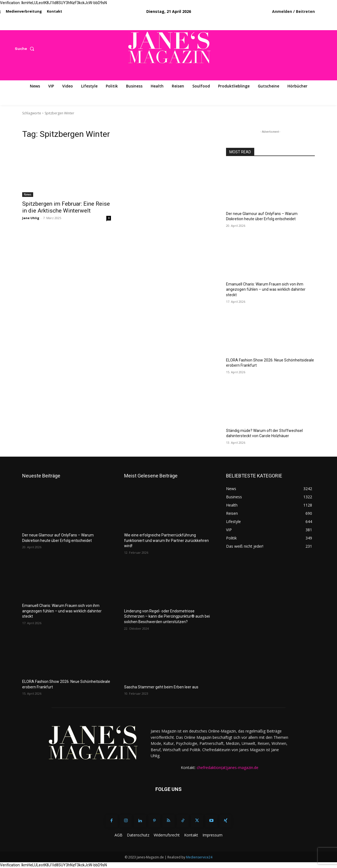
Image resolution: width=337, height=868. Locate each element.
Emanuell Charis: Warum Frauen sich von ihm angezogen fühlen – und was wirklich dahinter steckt (266, 289)
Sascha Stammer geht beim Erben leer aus (161, 687)
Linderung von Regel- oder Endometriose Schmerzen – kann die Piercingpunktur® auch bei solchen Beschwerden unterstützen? (167, 616)
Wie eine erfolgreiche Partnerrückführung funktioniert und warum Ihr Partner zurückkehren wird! (166, 540)
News (28, 194)
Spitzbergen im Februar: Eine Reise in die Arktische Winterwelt (66, 207)
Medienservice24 (199, 857)
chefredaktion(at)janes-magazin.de (228, 767)
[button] (26, 49)
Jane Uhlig (31, 218)
